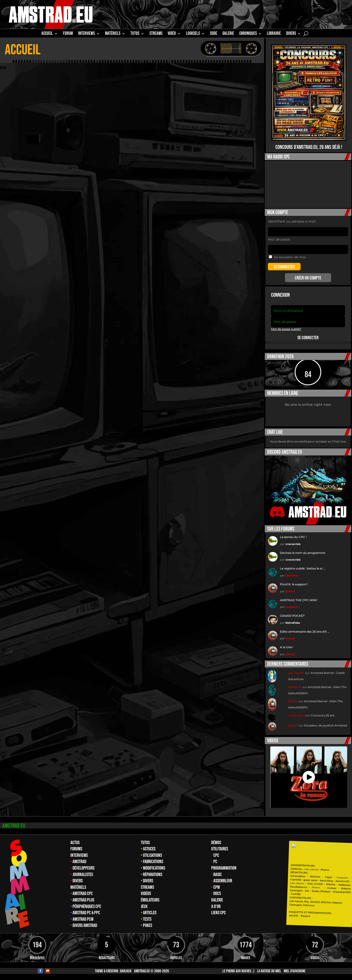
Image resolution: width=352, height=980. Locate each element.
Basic (218, 875)
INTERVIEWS (86, 34)
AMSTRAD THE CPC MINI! (299, 600)
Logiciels (193, 34)
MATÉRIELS (113, 34)
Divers (291, 34)
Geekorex (292, 575)
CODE (214, 34)
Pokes (148, 926)
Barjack (126, 971)
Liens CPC (219, 913)
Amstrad (79, 862)
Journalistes (83, 875)
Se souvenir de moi (287, 257)
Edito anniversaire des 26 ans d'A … (305, 632)
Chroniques (248, 34)
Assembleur (223, 881)
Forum (68, 34)
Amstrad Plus (83, 900)
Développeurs (83, 868)
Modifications (154, 868)
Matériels (78, 887)
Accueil (47, 34)
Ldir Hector (296, 673)
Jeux (144, 907)
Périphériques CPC (87, 907)
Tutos (145, 843)
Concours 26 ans (323, 715)
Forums (76, 849)
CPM (217, 887)
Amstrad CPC (83, 894)
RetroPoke (293, 623)
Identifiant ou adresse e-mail (292, 221)
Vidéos (146, 894)
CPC (216, 855)
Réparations (153, 875)
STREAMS (156, 34)
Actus (75, 843)
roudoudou (296, 715)
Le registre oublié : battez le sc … (303, 568)
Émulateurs (150, 900)
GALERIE (228, 34)
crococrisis (293, 544)
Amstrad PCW (83, 919)
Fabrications (153, 862)
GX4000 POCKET (292, 616)
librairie (274, 34)
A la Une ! (287, 647)
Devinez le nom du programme (303, 553)
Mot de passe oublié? (286, 329)
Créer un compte (308, 278)
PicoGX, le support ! (294, 584)
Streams (147, 887)
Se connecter (308, 338)
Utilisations (152, 855)
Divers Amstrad (85, 926)
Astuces (149, 849)
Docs (217, 894)
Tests (147, 919)
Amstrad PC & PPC (86, 913)
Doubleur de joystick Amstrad (325, 725)
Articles (150, 913)
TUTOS (135, 34)
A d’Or (216, 907)
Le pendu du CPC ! (293, 537)
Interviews (79, 855)
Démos (216, 843)
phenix (290, 591)
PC (215, 862)
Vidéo (172, 34)
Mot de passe (279, 239)
